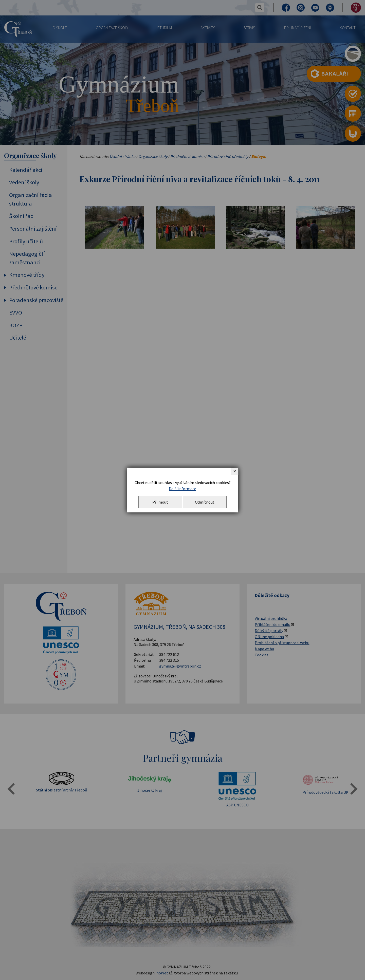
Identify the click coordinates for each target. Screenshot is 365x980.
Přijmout (160, 502)
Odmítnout (205, 502)
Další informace (182, 489)
